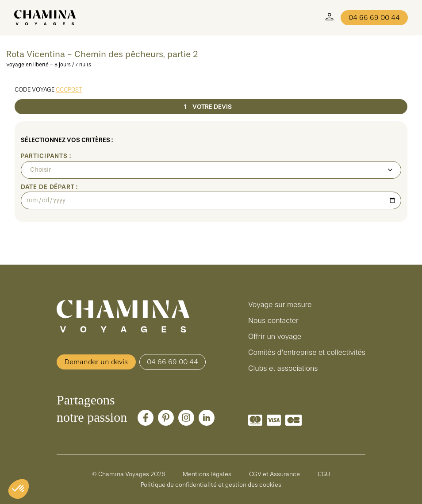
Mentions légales (207, 474)
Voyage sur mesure (280, 304)
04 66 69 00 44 (374, 18)
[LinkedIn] (207, 418)
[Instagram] (186, 418)
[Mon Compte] (330, 18)
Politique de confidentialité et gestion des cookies (211, 485)
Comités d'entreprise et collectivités (307, 352)
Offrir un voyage (275, 336)
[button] (19, 489)
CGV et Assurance (274, 474)
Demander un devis (96, 362)
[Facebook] (146, 418)
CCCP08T (69, 89)
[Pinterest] (166, 418)
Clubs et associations (283, 368)
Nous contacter (273, 320)
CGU (324, 474)
